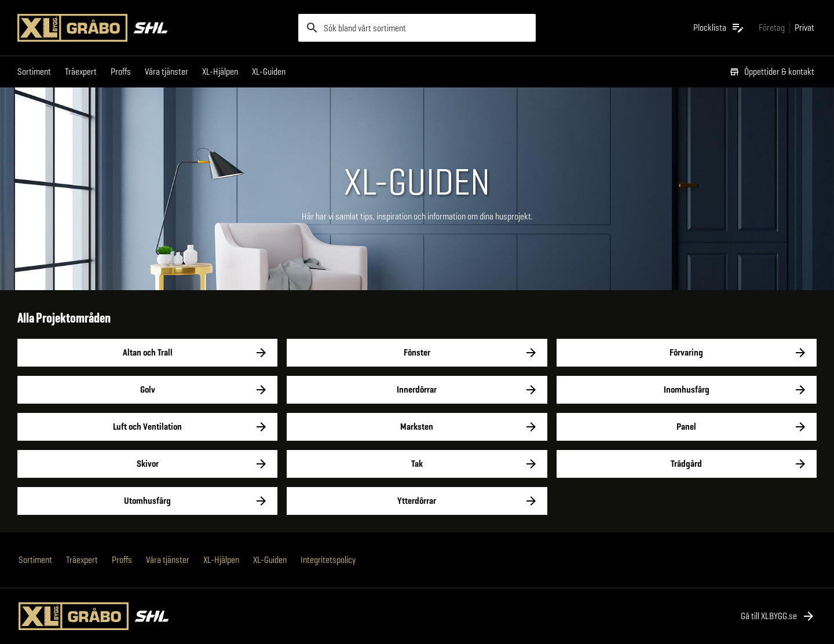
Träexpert (81, 72)
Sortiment (34, 72)
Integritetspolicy (328, 560)
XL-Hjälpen (220, 72)
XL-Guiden (269, 72)
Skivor (147, 464)
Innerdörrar (417, 390)
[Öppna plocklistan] (719, 28)
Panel (687, 427)
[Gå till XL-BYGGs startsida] (153, 28)
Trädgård (687, 464)
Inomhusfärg (687, 390)
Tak (417, 464)
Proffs (121, 72)
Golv (147, 390)
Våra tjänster (167, 72)
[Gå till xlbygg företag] (772, 28)
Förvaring (687, 353)
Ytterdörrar (417, 501)
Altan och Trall (147, 353)
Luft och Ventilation (147, 427)
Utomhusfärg (147, 501)
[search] (417, 28)
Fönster (417, 353)
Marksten (417, 427)
